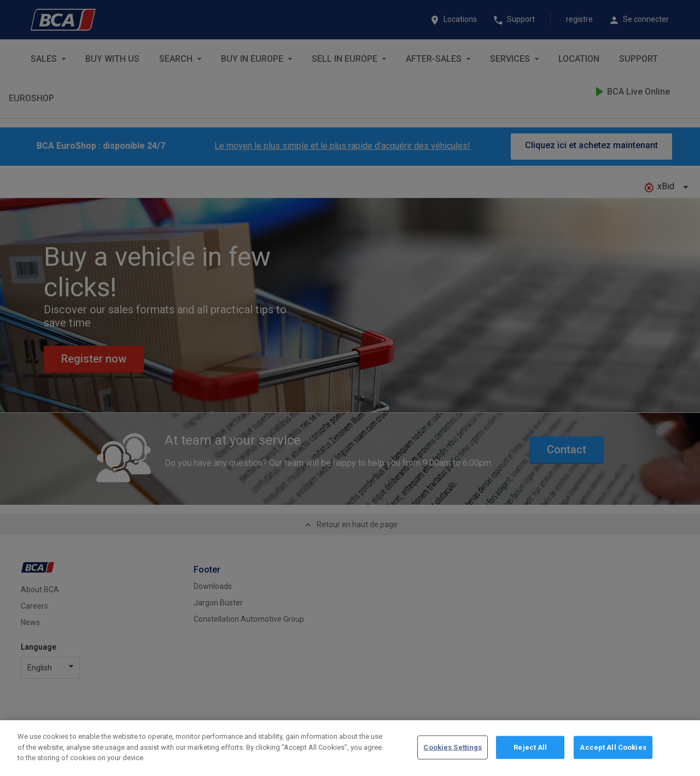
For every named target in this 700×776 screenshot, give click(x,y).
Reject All (530, 763)
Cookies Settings (453, 763)
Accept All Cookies (613, 763)
